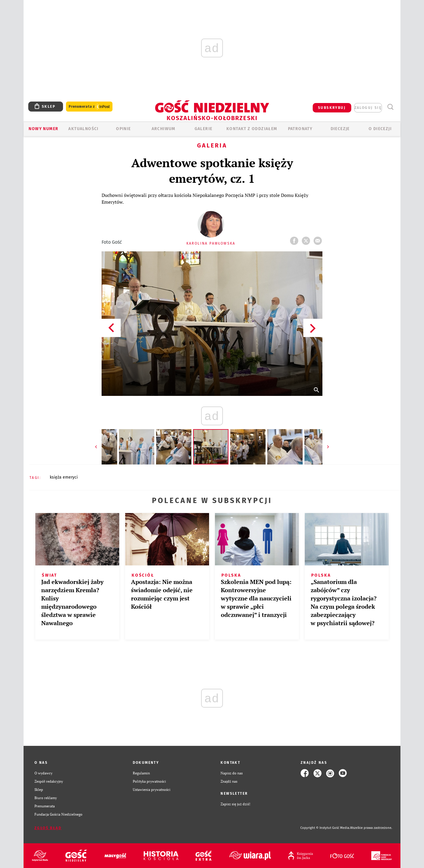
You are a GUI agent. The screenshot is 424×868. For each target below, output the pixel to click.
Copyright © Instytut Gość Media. (325, 828)
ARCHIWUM (164, 129)
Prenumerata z (89, 107)
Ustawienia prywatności (152, 790)
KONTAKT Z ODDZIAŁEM (252, 129)
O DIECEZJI (380, 129)
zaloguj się (368, 108)
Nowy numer (43, 129)
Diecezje (340, 129)
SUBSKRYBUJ (332, 108)
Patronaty (300, 129)
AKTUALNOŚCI (83, 129)
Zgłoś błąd (48, 828)
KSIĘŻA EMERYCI (64, 477)
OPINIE (123, 129)
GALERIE (204, 129)
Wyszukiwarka (390, 107)
